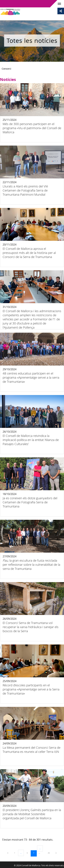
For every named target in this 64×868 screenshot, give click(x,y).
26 (50, 853)
